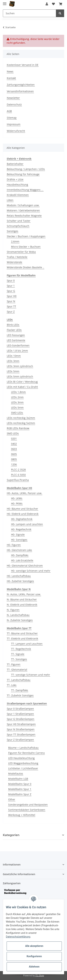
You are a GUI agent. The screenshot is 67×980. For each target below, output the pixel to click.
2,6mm (15, 241)
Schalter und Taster (19, 221)
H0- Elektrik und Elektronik (23, 514)
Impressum (14, 124)
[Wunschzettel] (53, 4)
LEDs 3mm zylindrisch (20, 366)
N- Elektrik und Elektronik (22, 605)
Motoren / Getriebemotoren (23, 210)
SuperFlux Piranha (18, 480)
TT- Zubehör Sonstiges (20, 695)
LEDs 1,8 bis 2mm (17, 351)
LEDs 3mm (13, 361)
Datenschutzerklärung (18, 937)
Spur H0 (12, 296)
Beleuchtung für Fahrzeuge (23, 174)
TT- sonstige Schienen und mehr (31, 675)
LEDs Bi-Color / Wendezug (22, 382)
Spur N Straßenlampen (21, 729)
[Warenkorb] (61, 4)
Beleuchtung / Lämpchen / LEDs (26, 169)
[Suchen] (29, 13)
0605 (14, 454)
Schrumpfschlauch (18, 226)
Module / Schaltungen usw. (23, 205)
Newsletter (13, 98)
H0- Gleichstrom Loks (19, 550)
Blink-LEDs (13, 325)
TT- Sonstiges (19, 659)
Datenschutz (14, 104)
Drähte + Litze (15, 179)
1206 (14, 464)
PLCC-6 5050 (18, 475)
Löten (10, 200)
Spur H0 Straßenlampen (21, 724)
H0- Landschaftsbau (19, 576)
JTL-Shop (40, 975)
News (10, 71)
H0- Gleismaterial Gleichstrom (25, 566)
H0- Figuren (14, 545)
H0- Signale (18, 535)
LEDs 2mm (17, 397)
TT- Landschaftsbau (19, 680)
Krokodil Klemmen (18, 195)
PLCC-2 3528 (18, 470)
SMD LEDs (17, 413)
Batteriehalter (15, 164)
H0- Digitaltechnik (22, 519)
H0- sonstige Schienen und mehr (31, 571)
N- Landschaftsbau (18, 615)
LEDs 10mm (14, 356)
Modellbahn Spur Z (20, 794)
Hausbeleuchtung (17, 185)
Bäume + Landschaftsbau (23, 748)
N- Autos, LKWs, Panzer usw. (24, 594)
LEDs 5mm (13, 371)
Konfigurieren (34, 956)
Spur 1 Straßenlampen (20, 714)
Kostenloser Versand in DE (23, 65)
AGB (9, 111)
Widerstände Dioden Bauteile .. (25, 267)
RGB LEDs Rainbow (18, 428)
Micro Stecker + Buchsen (26, 247)
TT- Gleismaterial (17, 670)
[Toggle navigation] (5, 2)
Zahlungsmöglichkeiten (21, 85)
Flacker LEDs (14, 330)
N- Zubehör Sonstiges (20, 620)
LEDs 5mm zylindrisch (20, 376)
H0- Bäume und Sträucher (22, 509)
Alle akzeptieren (34, 946)
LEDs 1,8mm (18, 392)
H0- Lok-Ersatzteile (22, 560)
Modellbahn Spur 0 (20, 784)
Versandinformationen (20, 91)
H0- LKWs (17, 498)
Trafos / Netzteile (17, 257)
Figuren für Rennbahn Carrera (26, 753)
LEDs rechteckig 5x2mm (21, 423)
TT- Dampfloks (20, 690)
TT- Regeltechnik (21, 649)
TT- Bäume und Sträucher (22, 633)
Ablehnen (34, 967)
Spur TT (11, 306)
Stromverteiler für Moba (21, 252)
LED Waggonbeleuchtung (23, 763)
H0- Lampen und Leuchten (27, 524)
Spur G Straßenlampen (21, 719)
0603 (14, 449)
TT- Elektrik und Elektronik (22, 638)
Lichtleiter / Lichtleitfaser (23, 768)
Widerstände (14, 262)
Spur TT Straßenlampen (21, 734)
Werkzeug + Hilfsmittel (22, 815)
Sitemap (12, 118)
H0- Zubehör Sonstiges (20, 581)
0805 (14, 459)
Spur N (11, 301)
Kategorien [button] (11, 835)
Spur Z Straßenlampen (20, 740)
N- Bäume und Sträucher (22, 599)
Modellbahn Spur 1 (20, 789)
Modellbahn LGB (18, 779)
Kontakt (11, 78)
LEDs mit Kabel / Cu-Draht (22, 387)
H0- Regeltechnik (21, 529)
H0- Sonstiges (19, 540)
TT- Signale (18, 654)
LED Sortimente (16, 340)
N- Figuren (13, 610)
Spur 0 (11, 280)
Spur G (11, 291)
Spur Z (11, 312)
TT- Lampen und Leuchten (27, 644)
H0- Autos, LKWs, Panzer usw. (24, 493)
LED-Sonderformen (18, 345)
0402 (14, 444)
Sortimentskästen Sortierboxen (27, 810)
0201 (14, 439)
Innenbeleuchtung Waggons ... (25, 190)
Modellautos (16, 774)
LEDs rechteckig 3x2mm (21, 418)
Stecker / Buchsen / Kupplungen (26, 236)
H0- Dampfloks (20, 555)
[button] (47, 4)
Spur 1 (11, 286)
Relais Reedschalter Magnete (24, 216)
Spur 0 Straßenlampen (20, 709)
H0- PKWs (17, 503)
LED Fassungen (16, 335)
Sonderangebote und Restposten (28, 805)
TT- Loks (12, 685)
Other (12, 799)
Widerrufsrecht (16, 131)
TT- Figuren (14, 664)
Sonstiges (13, 231)
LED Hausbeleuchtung (21, 758)
